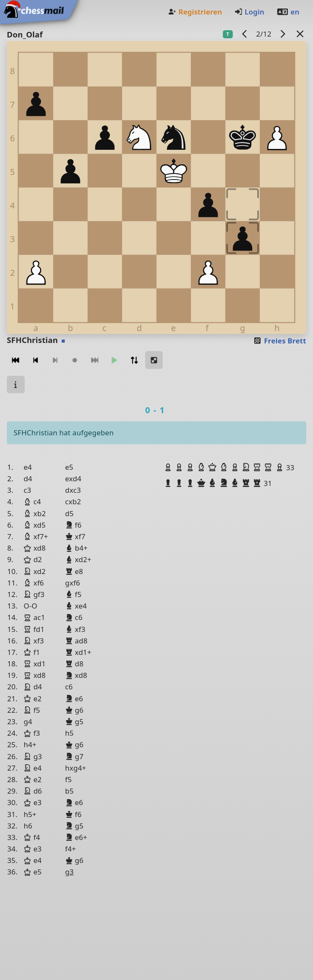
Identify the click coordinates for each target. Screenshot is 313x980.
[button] (169, 467)
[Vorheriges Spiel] (245, 34)
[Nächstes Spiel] (283, 34)
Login (249, 12)
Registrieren (195, 12)
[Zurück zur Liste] (300, 34)
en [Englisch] (288, 12)
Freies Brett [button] (280, 341)
